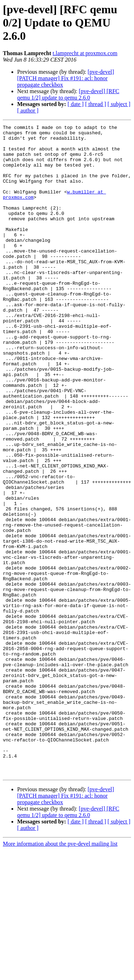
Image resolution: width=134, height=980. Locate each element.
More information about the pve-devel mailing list (60, 974)
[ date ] (76, 104)
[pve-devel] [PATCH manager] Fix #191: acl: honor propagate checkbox (66, 78)
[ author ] (28, 111)
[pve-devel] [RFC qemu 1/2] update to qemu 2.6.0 (68, 94)
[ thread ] (96, 104)
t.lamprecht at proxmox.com (85, 53)
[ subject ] (119, 104)
